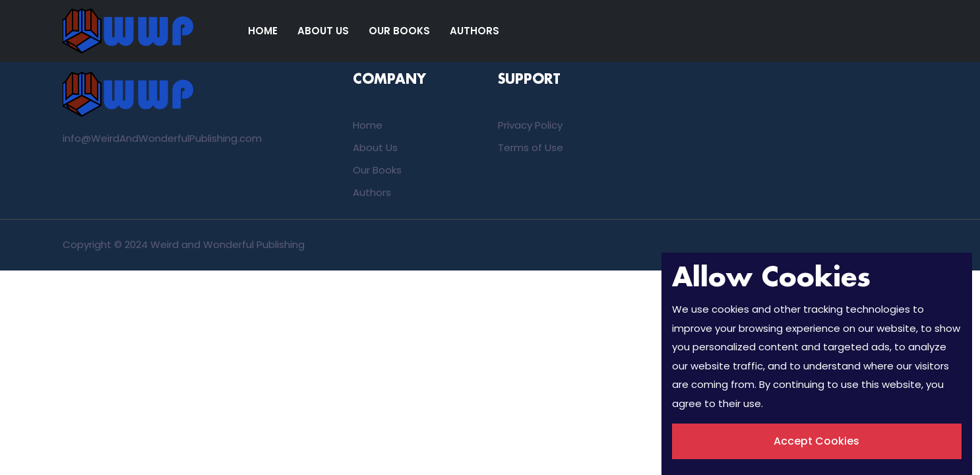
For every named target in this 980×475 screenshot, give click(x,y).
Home (263, 31)
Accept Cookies (816, 441)
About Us (323, 31)
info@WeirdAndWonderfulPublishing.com (162, 138)
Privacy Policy (530, 125)
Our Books (399, 31)
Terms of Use (531, 147)
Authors (475, 31)
